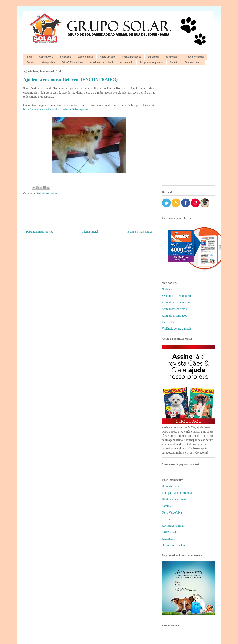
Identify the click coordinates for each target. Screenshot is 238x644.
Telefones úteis (193, 62)
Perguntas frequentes (151, 62)
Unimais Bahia (171, 486)
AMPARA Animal (173, 526)
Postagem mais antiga (139, 232)
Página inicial (90, 232)
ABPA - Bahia (170, 532)
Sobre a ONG (46, 57)
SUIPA (166, 519)
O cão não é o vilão (173, 545)
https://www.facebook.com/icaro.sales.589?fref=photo (56, 109)
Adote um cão (86, 57)
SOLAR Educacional (73, 62)
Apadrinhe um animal (102, 62)
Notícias (167, 289)
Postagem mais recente (40, 232)
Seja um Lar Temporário (176, 296)
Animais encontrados (174, 315)
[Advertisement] (188, 127)
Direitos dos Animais (174, 499)
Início (29, 57)
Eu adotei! (153, 57)
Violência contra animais (177, 329)
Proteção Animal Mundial (177, 493)
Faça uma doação (132, 57)
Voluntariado (126, 62)
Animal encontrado (48, 193)
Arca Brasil (169, 539)
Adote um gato (108, 57)
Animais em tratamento (176, 302)
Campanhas (49, 62)
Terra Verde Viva (172, 512)
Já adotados (172, 57)
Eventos (31, 62)
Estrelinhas (168, 322)
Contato (174, 62)
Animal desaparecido (174, 309)
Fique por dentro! (195, 57)
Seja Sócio (66, 57)
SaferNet (167, 506)
